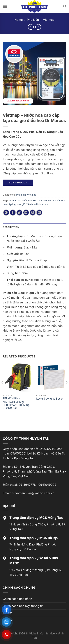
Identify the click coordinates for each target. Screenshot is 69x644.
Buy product (18, 183)
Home (19, 20)
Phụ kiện (33, 20)
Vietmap (49, 20)
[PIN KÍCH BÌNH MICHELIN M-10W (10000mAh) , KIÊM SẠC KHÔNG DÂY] (18, 377)
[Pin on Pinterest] (33, 213)
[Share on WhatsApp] (6, 213)
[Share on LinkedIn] (39, 213)
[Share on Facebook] (13, 213)
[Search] (65, 6)
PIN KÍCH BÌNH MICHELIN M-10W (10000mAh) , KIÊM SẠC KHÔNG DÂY (17, 403)
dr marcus (15, 200)
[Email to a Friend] (26, 213)
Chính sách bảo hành (17, 599)
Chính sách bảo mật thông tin (23, 606)
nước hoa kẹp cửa (32, 200)
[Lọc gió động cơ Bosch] (51, 377)
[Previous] (3, 390)
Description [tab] (11, 227)
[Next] (66, 390)
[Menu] (5, 6)
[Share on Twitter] (19, 213)
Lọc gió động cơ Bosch (50, 399)
